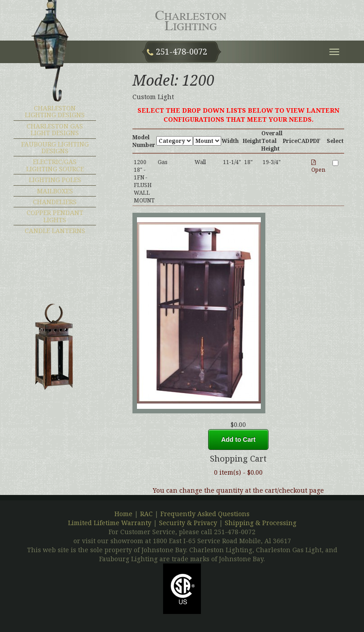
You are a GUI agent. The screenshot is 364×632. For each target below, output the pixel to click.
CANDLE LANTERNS (55, 231)
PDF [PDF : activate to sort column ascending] (315, 141)
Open (318, 167)
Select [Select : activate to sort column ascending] (335, 141)
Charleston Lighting (193, 20)
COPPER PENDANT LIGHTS (55, 216)
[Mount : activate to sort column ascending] (207, 141)
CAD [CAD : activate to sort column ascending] (303, 141)
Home (123, 514)
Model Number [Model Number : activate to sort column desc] (144, 141)
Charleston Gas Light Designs (55, 129)
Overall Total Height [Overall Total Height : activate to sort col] (272, 141)
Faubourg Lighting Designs (55, 147)
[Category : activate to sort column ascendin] (175, 141)
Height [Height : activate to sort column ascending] (252, 141)
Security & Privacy (189, 523)
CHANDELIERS (55, 202)
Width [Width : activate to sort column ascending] (230, 141)
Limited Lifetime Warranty (110, 523)
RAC (146, 514)
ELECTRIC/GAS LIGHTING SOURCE (55, 165)
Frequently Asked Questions (205, 514)
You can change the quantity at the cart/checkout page (238, 490)
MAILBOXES (55, 191)
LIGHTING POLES (55, 180)
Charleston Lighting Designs (55, 111)
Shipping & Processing (261, 523)
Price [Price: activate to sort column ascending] (290, 141)
